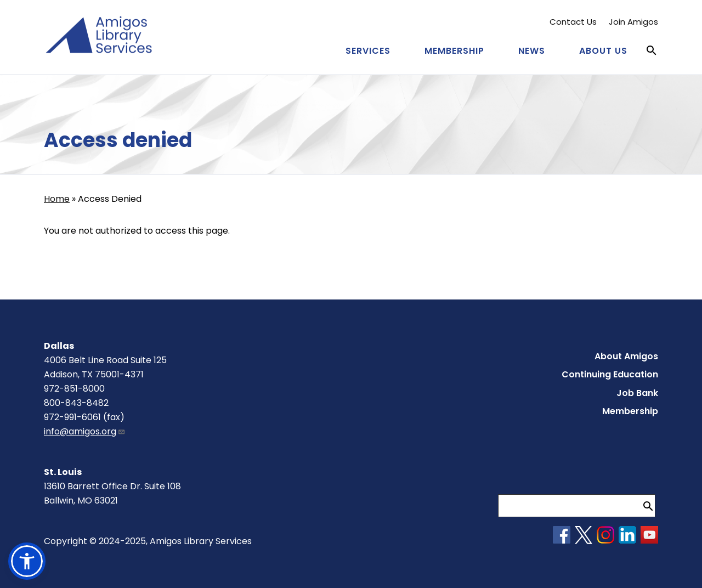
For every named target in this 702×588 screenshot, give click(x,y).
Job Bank (637, 393)
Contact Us (573, 22)
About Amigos (626, 356)
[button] (27, 561)
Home (57, 199)
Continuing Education (610, 374)
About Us (603, 51)
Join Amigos (633, 22)
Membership (454, 51)
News (532, 51)
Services (368, 51)
